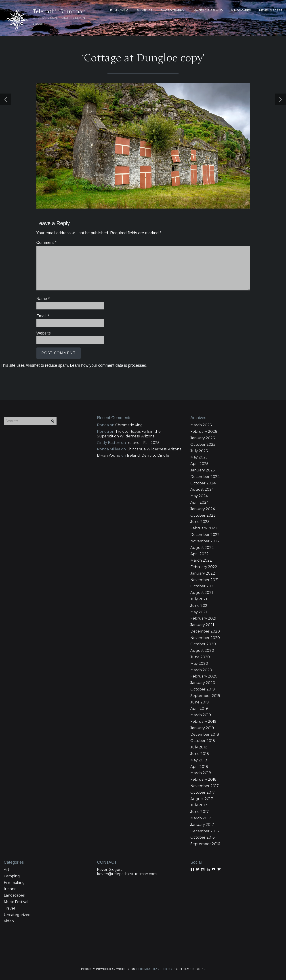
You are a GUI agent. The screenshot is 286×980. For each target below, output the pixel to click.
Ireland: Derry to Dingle (148, 456)
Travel (9, 908)
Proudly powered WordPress (107, 969)
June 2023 (200, 522)
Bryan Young (109, 456)
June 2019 (200, 702)
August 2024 (202, 490)
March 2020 (201, 670)
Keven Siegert (110, 870)
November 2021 (205, 580)
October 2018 (203, 741)
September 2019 (205, 696)
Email (42, 316)
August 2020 (202, 651)
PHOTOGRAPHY (173, 10)
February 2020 (204, 676)
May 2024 (199, 496)
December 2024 (205, 477)
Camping (12, 876)
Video (9, 921)
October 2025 (203, 444)
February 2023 (204, 528)
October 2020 (203, 644)
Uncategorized (17, 915)
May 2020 (199, 664)
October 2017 (203, 792)
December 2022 (205, 535)
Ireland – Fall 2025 (143, 443)
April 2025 (199, 464)
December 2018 (205, 734)
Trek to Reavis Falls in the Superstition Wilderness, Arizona (129, 434)
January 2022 (203, 573)
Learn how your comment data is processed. (108, 365)
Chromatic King (129, 425)
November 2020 (205, 638)
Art (7, 870)
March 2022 (201, 561)
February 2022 (204, 567)
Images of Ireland (208, 10)
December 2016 (204, 831)
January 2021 (202, 625)
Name (42, 299)
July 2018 (199, 747)
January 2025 (203, 470)
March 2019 (201, 715)
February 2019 (203, 721)
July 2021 (199, 599)
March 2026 (201, 425)
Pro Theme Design (190, 969)
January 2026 (203, 438)
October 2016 (202, 838)
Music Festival (16, 902)
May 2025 (199, 457)
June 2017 (200, 812)
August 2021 (202, 593)
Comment (46, 243)
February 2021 (203, 619)
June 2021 (200, 606)
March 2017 (201, 818)
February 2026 (204, 432)
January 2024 (203, 509)
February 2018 (203, 780)
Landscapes (14, 896)
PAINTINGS (145, 10)
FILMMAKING (119, 10)
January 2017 (202, 825)
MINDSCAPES (241, 10)
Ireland (10, 889)
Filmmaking (14, 883)
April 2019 (199, 709)
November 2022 (205, 541)
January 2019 (202, 728)
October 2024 (203, 483)
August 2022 (202, 548)
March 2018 (201, 773)
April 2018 (199, 767)
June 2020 (200, 657)
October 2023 (203, 515)
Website (43, 333)
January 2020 (203, 683)
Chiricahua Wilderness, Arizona (154, 449)
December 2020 (205, 631)
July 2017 (199, 805)
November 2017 (205, 786)
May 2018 (199, 760)
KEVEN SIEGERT (271, 10)
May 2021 (199, 612)
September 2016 (205, 844)
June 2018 (200, 754)
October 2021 (203, 586)
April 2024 (200, 502)
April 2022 (200, 554)
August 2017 (202, 799)
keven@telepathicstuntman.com (127, 874)
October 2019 (203, 689)
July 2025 (199, 451)
